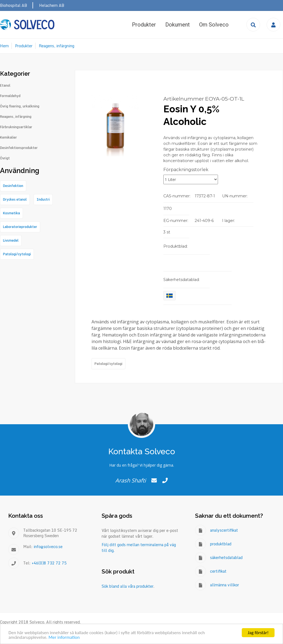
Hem (4, 46)
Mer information (64, 638)
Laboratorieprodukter (20, 227)
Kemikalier (8, 137)
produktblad (221, 544)
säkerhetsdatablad (226, 557)
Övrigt (5, 158)
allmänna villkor (225, 585)
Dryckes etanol (15, 199)
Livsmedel (11, 240)
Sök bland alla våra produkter (128, 586)
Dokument (178, 25)
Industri (43, 199)
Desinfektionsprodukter (19, 148)
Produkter (144, 25)
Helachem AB (52, 5)
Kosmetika (11, 213)
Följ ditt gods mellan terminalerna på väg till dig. (139, 548)
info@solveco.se (48, 547)
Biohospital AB (14, 5)
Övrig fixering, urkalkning (20, 106)
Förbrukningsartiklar (16, 127)
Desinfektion (13, 186)
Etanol (5, 86)
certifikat (218, 571)
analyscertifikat (224, 530)
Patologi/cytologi (108, 364)
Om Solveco (214, 25)
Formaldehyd (10, 96)
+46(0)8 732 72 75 (49, 563)
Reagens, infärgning (57, 46)
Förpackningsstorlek (186, 170)
